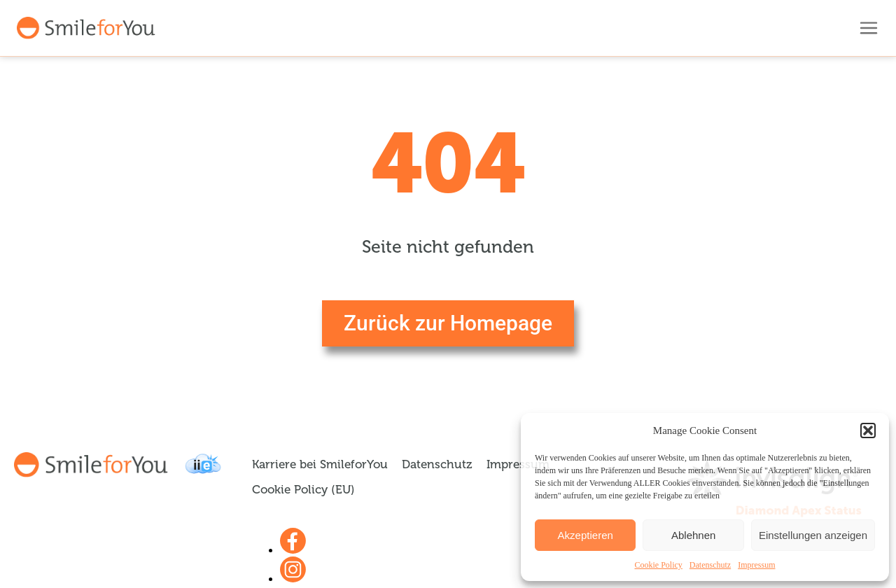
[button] (868, 430)
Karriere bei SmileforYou (320, 464)
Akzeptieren (586, 535)
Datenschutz (710, 565)
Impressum (756, 565)
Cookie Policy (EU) (303, 490)
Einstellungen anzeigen (813, 535)
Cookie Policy (659, 565)
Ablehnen (693, 535)
